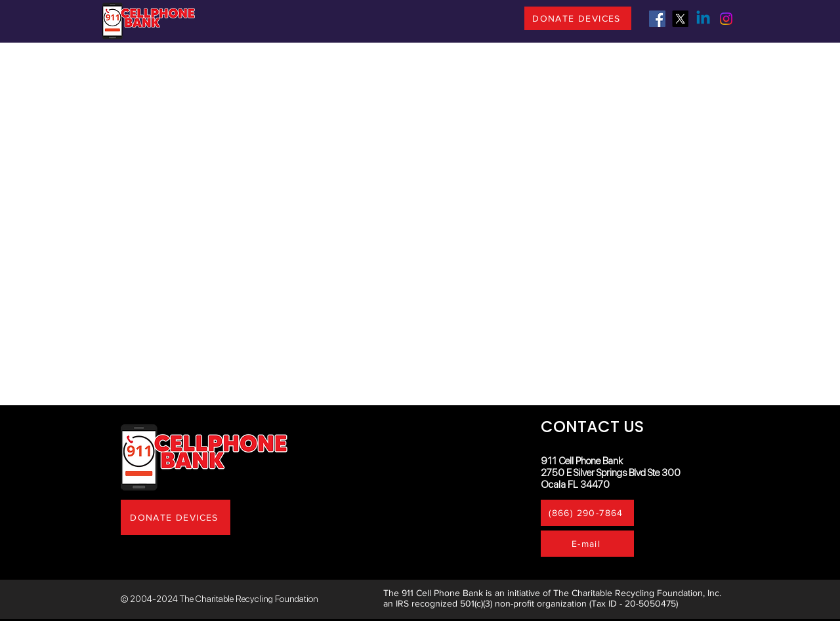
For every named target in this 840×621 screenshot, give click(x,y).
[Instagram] (726, 19)
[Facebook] (657, 19)
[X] (680, 19)
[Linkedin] (703, 19)
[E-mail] (587, 544)
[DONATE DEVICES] (578, 18)
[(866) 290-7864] (587, 513)
